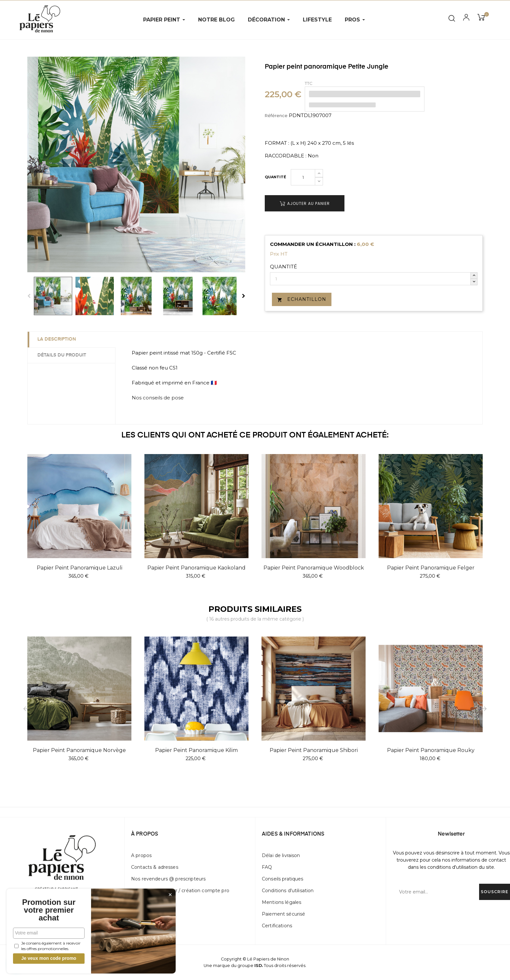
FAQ (267, 867)
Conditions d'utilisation (288, 891)
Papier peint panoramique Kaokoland (196, 568)
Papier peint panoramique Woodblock (314, 568)
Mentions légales (282, 902)
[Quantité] (303, 177)
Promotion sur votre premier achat (49, 910)
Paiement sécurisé (283, 914)
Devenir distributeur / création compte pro (180, 891)
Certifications (277, 926)
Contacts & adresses (155, 867)
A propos (141, 855)
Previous (29, 296)
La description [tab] (57, 339)
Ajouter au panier (305, 203)
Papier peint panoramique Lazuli (80, 568)
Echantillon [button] (302, 299)
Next (244, 296)
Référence (276, 115)
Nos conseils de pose (158, 398)
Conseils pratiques (283, 879)
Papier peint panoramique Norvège (79, 750)
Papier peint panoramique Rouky (431, 750)
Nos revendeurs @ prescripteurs (168, 879)
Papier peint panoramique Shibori (314, 750)
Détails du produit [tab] (62, 355)
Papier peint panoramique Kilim (196, 750)
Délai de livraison (281, 855)
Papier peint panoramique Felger (431, 568)
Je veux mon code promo (49, 958)
